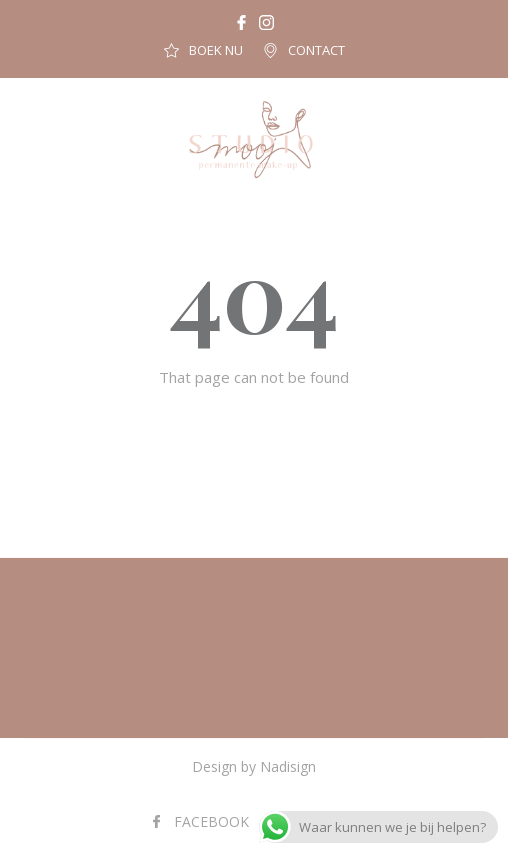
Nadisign (288, 766)
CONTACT (316, 50)
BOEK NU (216, 50)
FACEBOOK (211, 821)
